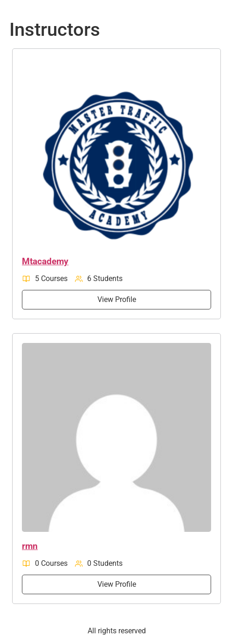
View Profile (117, 299)
